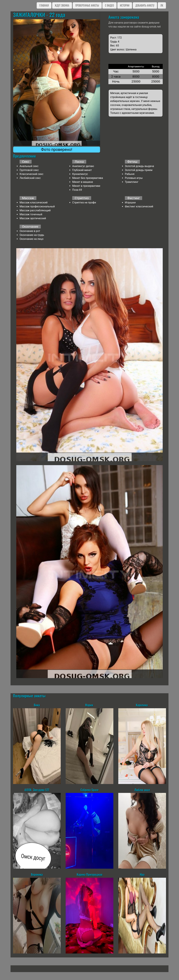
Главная (44, 5)
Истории (125, 5)
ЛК (162, 5)
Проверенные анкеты (87, 5)
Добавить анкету (145, 5)
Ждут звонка (62, 5)
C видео (109, 5)
